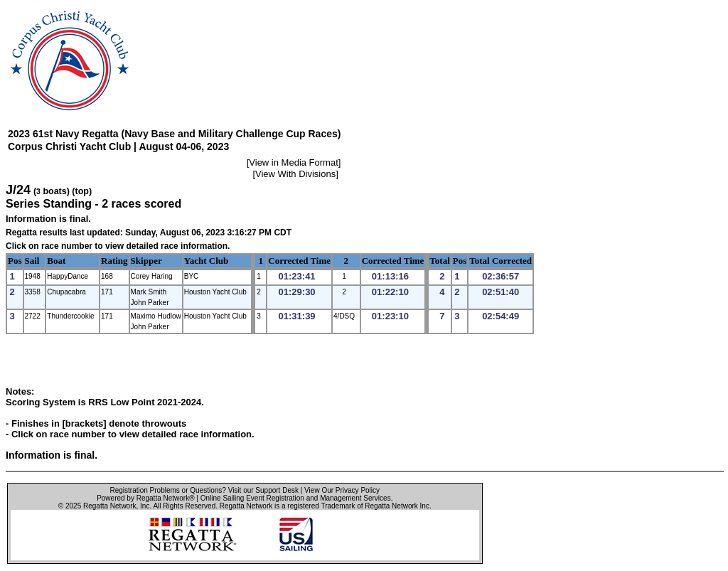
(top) (82, 191)
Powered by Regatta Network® (145, 498)
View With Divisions (295, 174)
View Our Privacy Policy (342, 490)
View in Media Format (293, 162)
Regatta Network (109, 506)
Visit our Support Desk (263, 490)
